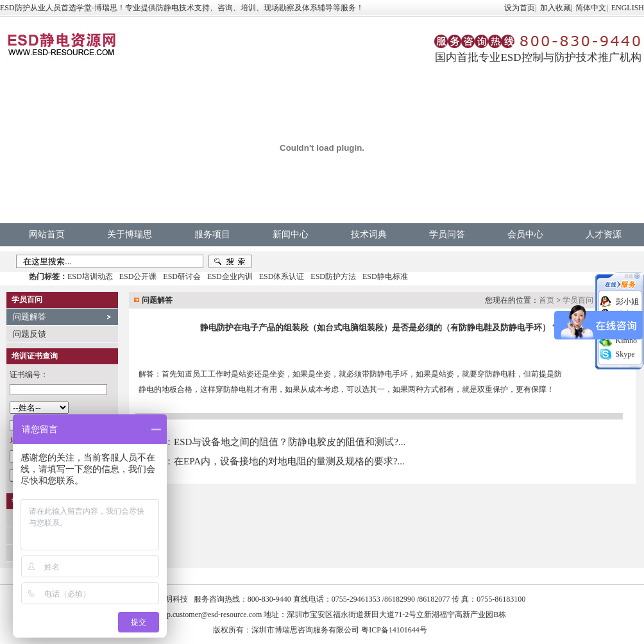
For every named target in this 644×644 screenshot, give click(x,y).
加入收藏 (555, 8)
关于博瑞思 (130, 234)
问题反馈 (30, 334)
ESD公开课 (138, 276)
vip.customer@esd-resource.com (212, 614)
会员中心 (525, 234)
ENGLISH (628, 8)
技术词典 (369, 234)
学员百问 (578, 300)
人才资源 (604, 234)
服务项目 (212, 234)
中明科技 (173, 599)
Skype (625, 354)
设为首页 (520, 8)
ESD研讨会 (182, 276)
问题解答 (30, 317)
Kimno (626, 341)
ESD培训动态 (90, 276)
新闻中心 (291, 234)
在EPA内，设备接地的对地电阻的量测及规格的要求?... (289, 461)
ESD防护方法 (333, 276)
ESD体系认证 (282, 276)
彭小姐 (627, 301)
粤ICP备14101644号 (394, 630)
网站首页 (47, 234)
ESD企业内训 (230, 276)
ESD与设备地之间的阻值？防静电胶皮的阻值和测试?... (290, 442)
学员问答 (447, 234)
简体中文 (591, 8)
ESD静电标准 (385, 276)
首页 (547, 300)
